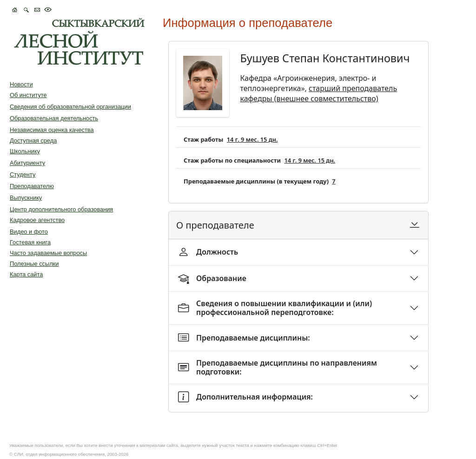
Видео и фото (29, 232)
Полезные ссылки (34, 264)
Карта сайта (26, 274)
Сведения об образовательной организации (70, 107)
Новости (21, 84)
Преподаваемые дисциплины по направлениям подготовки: (278, 367)
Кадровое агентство (37, 220)
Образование (212, 279)
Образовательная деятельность (54, 118)
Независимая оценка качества (52, 130)
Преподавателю (32, 186)
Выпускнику (26, 198)
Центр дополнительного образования (61, 209)
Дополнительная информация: (245, 397)
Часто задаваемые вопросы (48, 253)
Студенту (23, 174)
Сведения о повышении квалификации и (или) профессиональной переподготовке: (275, 308)
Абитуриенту (27, 163)
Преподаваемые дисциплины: (244, 338)
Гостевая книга (30, 242)
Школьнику (25, 151)
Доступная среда (33, 141)
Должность (208, 252)
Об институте (28, 95)
